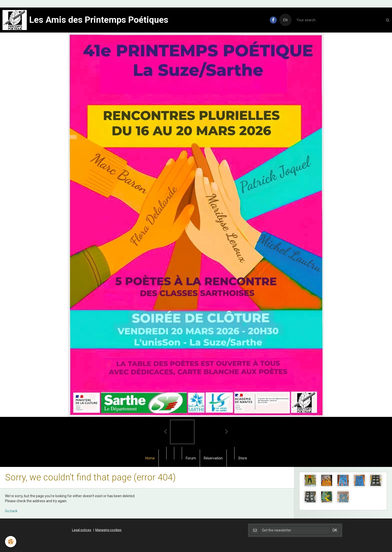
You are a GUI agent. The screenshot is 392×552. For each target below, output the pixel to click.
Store (243, 458)
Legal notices (82, 530)
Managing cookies (108, 530)
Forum (191, 458)
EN (285, 20)
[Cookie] (11, 542)
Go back (11, 511)
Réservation (213, 458)
